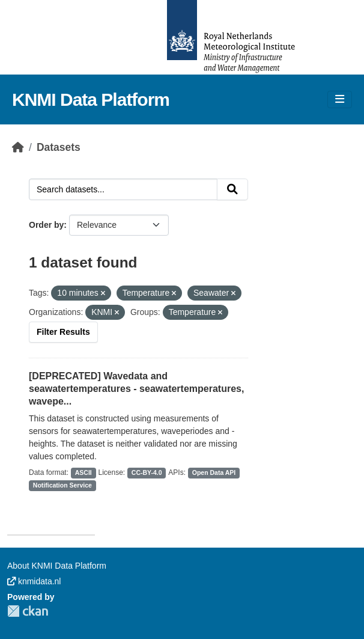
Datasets (59, 147)
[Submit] (232, 189)
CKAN (28, 611)
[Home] (18, 147)
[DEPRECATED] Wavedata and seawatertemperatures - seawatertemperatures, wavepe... (136, 389)
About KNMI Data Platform (57, 566)
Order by (46, 225)
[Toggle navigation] (340, 99)
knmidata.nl (34, 581)
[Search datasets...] (123, 189)
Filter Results (63, 332)
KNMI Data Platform (91, 99)
